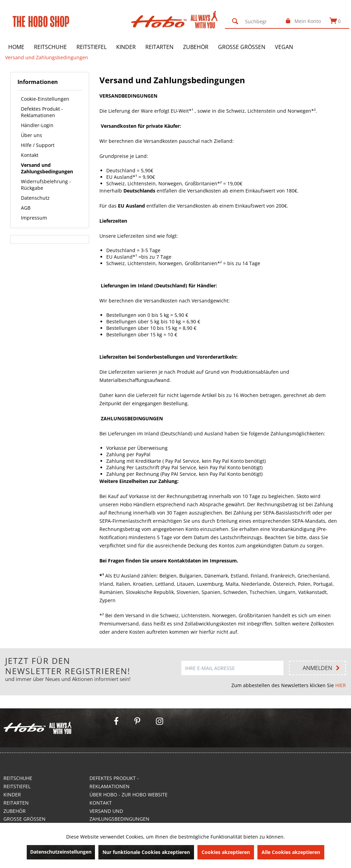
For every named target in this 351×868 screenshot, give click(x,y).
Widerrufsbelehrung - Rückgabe (46, 185)
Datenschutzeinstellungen (61, 852)
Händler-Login (37, 125)
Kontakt (30, 155)
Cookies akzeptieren (226, 852)
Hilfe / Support (38, 145)
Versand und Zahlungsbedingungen (47, 168)
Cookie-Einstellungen (45, 99)
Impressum (34, 218)
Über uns (32, 135)
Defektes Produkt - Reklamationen (42, 112)
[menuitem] (254, 21)
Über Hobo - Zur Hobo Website (129, 795)
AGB (26, 208)
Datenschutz (35, 198)
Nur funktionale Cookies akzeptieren (146, 852)
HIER (341, 685)
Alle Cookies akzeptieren (291, 852)
